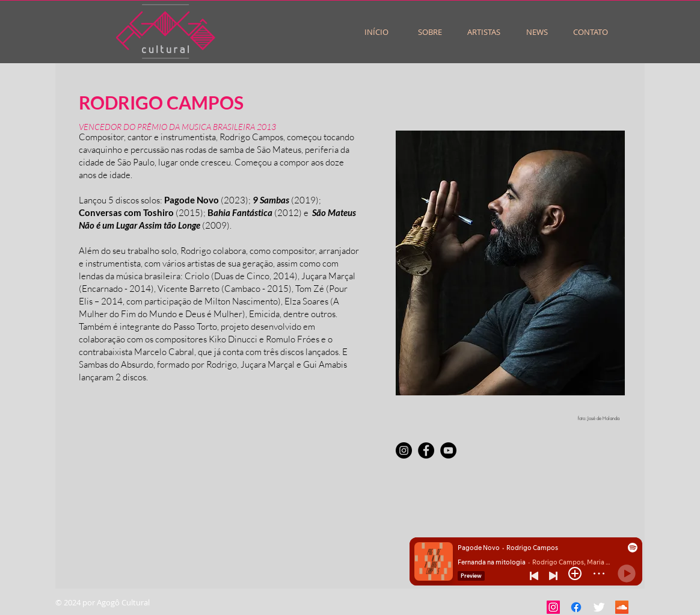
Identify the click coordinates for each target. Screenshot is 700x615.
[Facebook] (426, 450)
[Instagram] (404, 450)
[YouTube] (448, 450)
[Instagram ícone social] (553, 607)
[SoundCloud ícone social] (622, 607)
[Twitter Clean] (599, 607)
